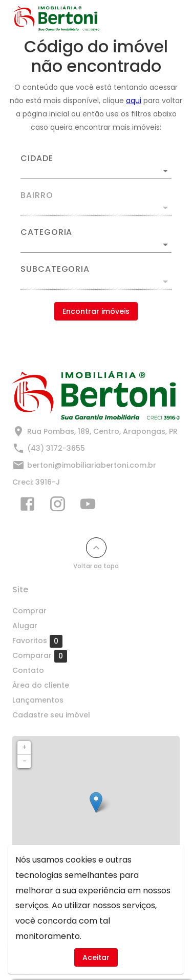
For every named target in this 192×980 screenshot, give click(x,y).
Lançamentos (38, 700)
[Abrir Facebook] (27, 506)
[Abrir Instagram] (58, 506)
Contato (28, 670)
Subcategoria (55, 269)
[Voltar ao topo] (96, 548)
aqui (134, 101)
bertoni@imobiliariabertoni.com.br (92, 465)
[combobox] (96, 167)
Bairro (37, 195)
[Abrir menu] (162, 18)
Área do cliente (41, 685)
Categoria (46, 232)
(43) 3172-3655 (56, 448)
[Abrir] (165, 171)
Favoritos (37, 641)
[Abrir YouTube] (88, 506)
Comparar (40, 656)
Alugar (25, 626)
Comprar (29, 611)
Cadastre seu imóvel (51, 715)
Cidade (37, 158)
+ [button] (24, 747)
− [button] (25, 761)
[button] (96, 245)
